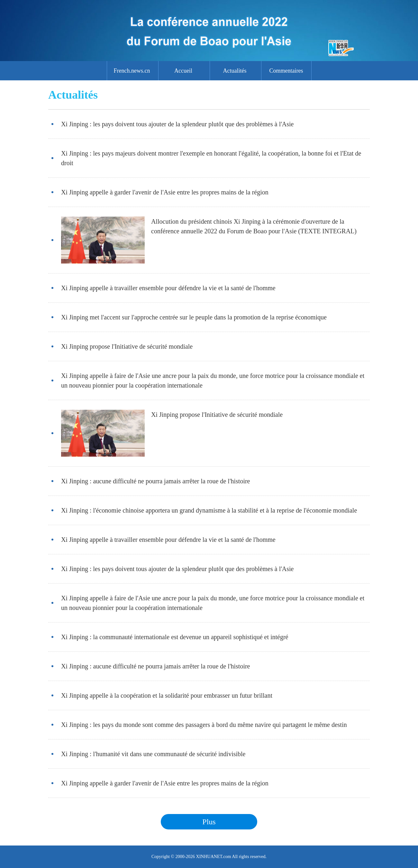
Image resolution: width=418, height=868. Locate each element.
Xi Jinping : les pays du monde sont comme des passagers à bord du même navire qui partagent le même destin (204, 725)
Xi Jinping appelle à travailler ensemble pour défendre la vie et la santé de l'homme (168, 288)
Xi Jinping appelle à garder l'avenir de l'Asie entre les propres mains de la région (165, 192)
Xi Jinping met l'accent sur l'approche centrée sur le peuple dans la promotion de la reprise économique (194, 317)
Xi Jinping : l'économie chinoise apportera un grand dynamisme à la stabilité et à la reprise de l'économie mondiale (209, 510)
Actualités (235, 71)
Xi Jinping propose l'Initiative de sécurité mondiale (127, 346)
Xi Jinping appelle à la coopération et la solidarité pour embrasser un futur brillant (167, 695)
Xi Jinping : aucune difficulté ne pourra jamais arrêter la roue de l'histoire (155, 481)
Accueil (183, 71)
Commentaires (286, 71)
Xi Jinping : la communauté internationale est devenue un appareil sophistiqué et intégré (175, 637)
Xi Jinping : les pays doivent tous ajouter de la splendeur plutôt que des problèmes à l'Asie (177, 124)
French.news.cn (132, 71)
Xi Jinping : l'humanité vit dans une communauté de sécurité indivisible (153, 754)
